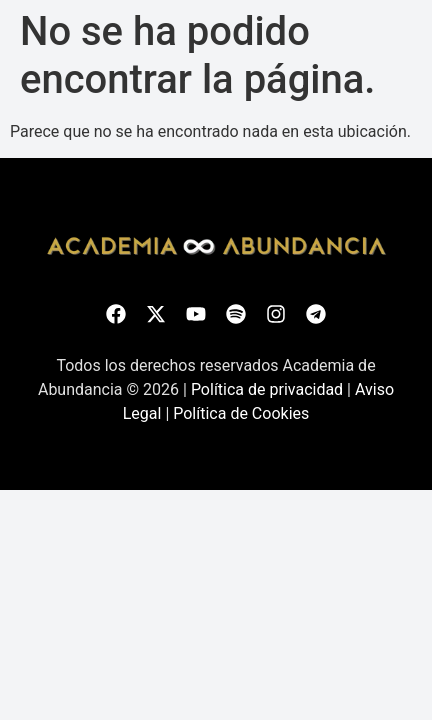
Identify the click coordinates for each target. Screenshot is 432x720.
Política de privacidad (267, 389)
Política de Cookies (241, 413)
